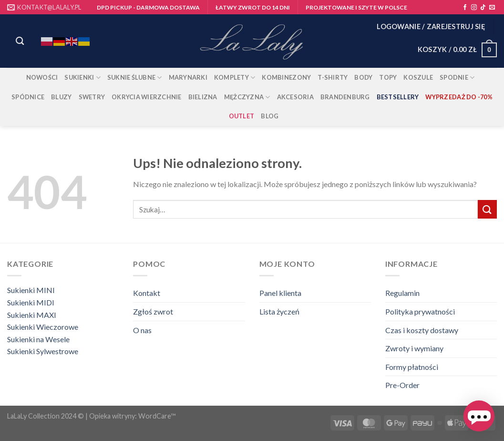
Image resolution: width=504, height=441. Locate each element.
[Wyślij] (487, 209)
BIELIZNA (203, 97)
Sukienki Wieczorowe (43, 327)
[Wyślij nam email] (492, 8)
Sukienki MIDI (31, 302)
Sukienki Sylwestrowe (43, 351)
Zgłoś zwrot (153, 311)
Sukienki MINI (31, 290)
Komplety (235, 78)
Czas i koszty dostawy (422, 330)
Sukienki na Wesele (38, 339)
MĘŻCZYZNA (247, 97)
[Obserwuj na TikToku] (483, 8)
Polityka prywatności (420, 311)
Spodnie (457, 78)
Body (363, 77)
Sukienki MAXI (32, 315)
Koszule (418, 77)
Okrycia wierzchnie (147, 97)
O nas (142, 330)
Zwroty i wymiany (414, 348)
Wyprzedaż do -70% (459, 97)
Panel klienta (280, 293)
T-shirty (333, 77)
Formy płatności (412, 367)
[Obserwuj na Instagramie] (474, 8)
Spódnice (28, 97)
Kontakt (147, 293)
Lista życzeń (279, 311)
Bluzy (61, 97)
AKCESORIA (295, 97)
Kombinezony (286, 77)
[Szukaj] (20, 41)
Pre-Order (402, 385)
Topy (388, 77)
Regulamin (402, 293)
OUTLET (242, 116)
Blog (270, 116)
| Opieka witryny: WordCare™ (130, 416)
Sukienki (82, 78)
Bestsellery (398, 97)
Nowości (42, 77)
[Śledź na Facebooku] (465, 8)
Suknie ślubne (135, 78)
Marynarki (188, 77)
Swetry (92, 97)
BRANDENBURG (345, 97)
